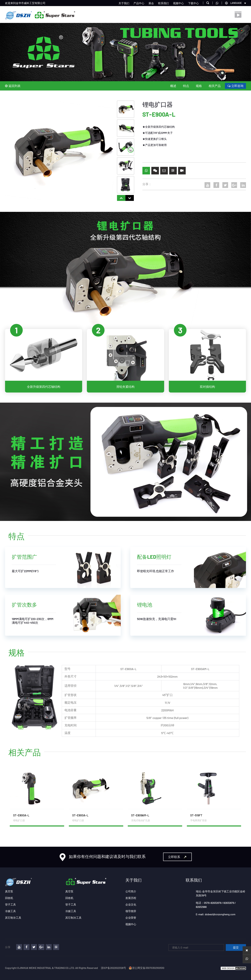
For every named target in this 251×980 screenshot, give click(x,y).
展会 (151, 3)
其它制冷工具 (13, 918)
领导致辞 (131, 911)
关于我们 (124, 3)
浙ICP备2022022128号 (113, 968)
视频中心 (178, 3)
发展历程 (131, 898)
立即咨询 (235, 86)
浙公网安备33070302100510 (146, 968)
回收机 (9, 898)
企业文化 (131, 904)
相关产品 (215, 86)
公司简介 (131, 891)
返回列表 (13, 86)
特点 (186, 86)
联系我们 (163, 3)
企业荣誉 (131, 918)
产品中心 (139, 3)
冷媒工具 (10, 911)
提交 (236, 948)
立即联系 (177, 857)
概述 (173, 86)
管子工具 (10, 904)
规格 (199, 86)
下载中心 (193, 3)
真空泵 (9, 891)
